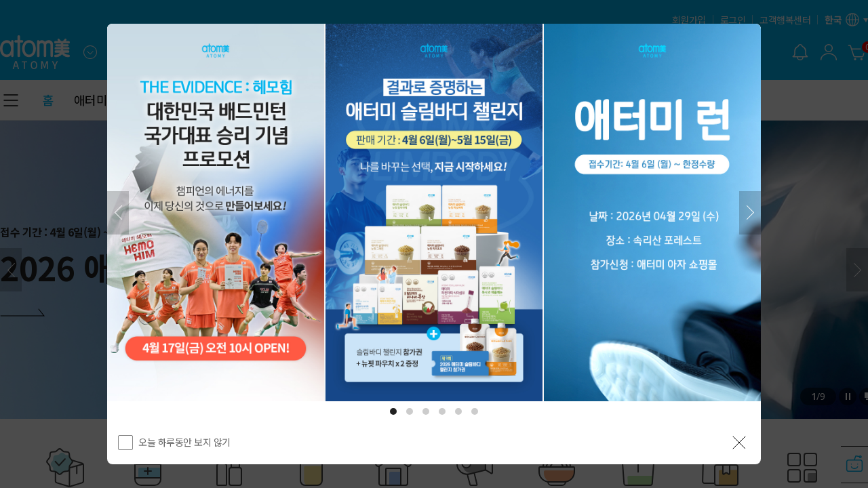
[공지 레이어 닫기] (739, 443)
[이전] (118, 213)
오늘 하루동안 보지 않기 (184, 442)
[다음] (750, 213)
